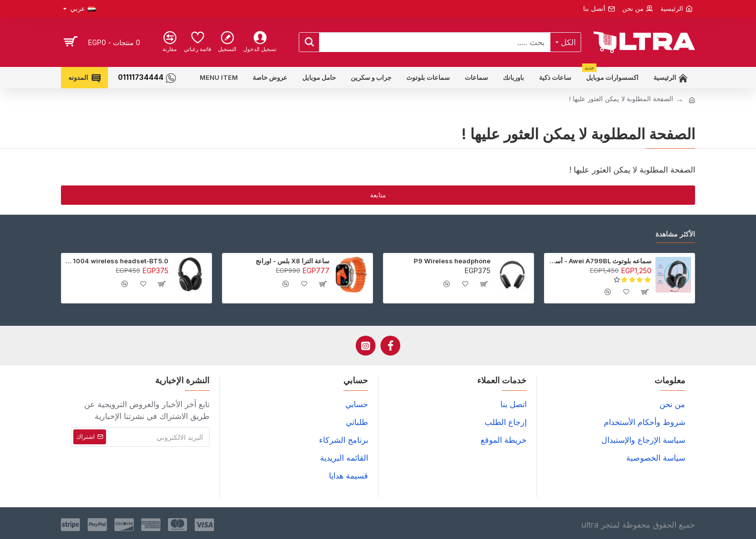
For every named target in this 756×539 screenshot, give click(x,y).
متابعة (378, 195)
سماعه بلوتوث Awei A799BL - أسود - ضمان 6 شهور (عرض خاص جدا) (600, 261)
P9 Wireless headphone (452, 261)
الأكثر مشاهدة (675, 234)
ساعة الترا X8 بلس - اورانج (293, 261)
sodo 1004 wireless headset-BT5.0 (117, 261)
